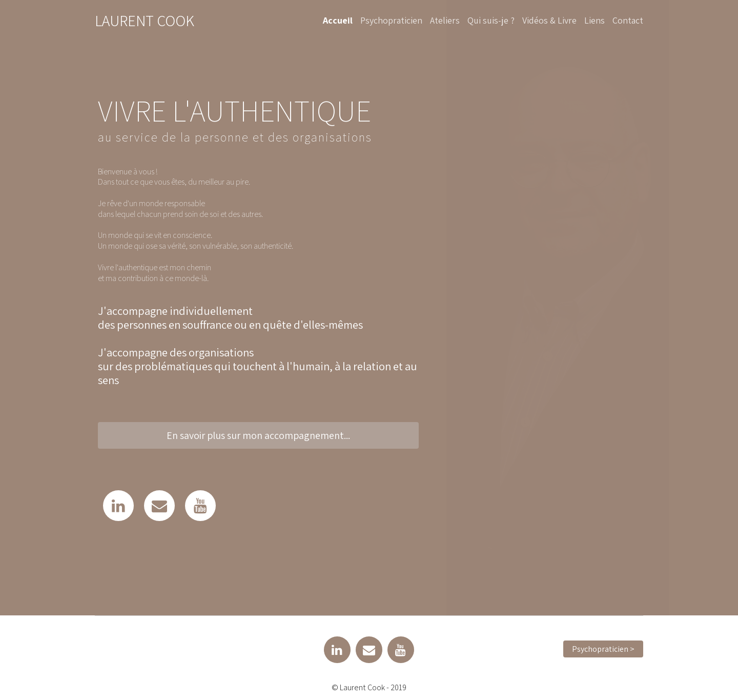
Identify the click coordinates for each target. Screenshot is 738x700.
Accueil (338, 20)
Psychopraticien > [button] (603, 649)
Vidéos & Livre (549, 20)
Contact (628, 20)
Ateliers (445, 20)
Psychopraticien (391, 20)
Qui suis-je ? (491, 20)
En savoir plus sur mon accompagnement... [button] (258, 435)
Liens (594, 20)
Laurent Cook (145, 21)
